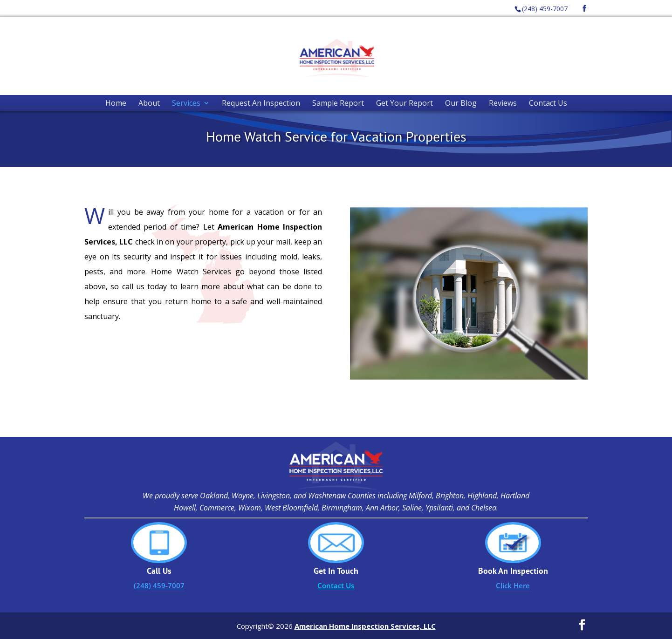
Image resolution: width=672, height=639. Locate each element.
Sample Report (338, 103)
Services (186, 103)
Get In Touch (336, 571)
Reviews (503, 103)
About (149, 103)
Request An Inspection (261, 103)
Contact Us (548, 103)
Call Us (159, 571)
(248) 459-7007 (545, 9)
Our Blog (461, 103)
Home (116, 103)
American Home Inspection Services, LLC (365, 626)
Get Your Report (405, 103)
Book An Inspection (513, 571)
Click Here (513, 585)
